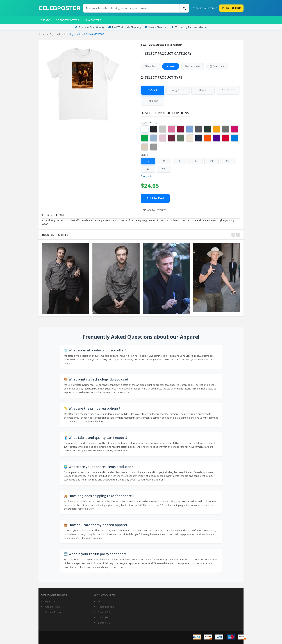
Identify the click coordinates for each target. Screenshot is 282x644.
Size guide (147, 176)
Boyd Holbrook (58, 34)
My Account (52, 601)
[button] (145, 129)
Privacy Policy (105, 612)
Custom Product (54, 612)
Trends (46, 20)
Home (43, 34)
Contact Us (104, 623)
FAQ (100, 601)
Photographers (106, 607)
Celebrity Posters (68, 20)
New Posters (93, 20)
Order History (53, 607)
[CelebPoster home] (59, 8)
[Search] (184, 8)
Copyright (103, 617)
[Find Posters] (131, 8)
